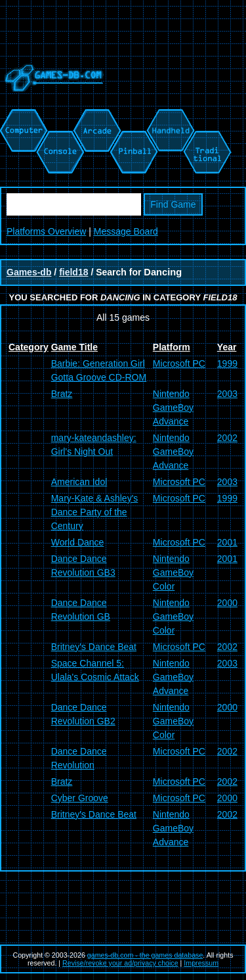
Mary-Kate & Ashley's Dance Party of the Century (95, 512)
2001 (227, 542)
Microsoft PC (179, 363)
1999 (227, 363)
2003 (227, 394)
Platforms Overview (46, 231)
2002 (227, 438)
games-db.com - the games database (145, 955)
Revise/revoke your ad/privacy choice (120, 963)
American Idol (79, 482)
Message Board (126, 231)
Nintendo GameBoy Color (173, 572)
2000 (227, 603)
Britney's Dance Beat (94, 647)
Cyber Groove (80, 798)
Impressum (201, 963)
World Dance (78, 542)
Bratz (62, 394)
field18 (73, 272)
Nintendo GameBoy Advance (173, 408)
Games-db (29, 272)
